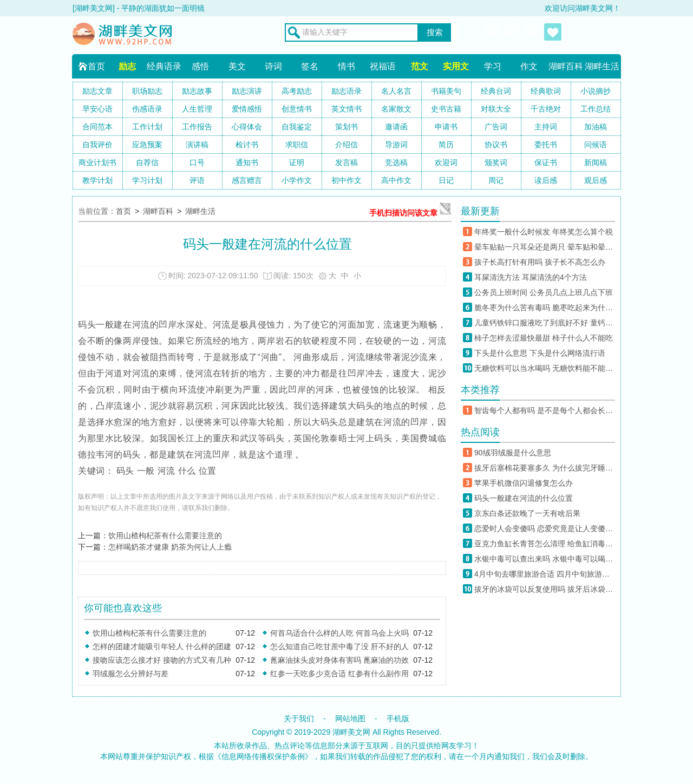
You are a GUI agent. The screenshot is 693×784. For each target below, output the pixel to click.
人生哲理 (197, 109)
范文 (420, 66)
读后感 (546, 180)
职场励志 (147, 91)
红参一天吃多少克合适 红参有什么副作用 (339, 674)
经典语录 (164, 66)
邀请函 (396, 127)
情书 (346, 66)
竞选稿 (396, 162)
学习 (493, 66)
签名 (310, 66)
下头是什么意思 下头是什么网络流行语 (540, 353)
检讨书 (247, 145)
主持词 (546, 127)
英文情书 (346, 109)
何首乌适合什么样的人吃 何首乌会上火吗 (339, 633)
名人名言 (396, 91)
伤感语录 (147, 109)
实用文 (456, 66)
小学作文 (297, 180)
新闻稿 (596, 162)
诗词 (273, 66)
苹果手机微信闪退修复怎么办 (524, 483)
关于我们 (299, 718)
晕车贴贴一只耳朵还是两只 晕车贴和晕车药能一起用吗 (545, 247)
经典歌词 (546, 91)
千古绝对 (546, 109)
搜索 (435, 32)
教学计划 (97, 180)
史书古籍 (446, 109)
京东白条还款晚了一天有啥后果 (527, 513)
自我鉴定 (297, 127)
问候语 (596, 145)
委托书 (546, 145)
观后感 (596, 180)
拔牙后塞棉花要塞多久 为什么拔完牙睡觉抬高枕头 (545, 468)
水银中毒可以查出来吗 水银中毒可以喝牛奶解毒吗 (545, 559)
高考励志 (297, 91)
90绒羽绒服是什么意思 (513, 453)
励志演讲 (247, 91)
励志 (127, 66)
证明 (297, 162)
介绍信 (346, 145)
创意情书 (297, 109)
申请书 (446, 127)
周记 (496, 180)
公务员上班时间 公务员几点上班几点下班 (544, 292)
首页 (96, 66)
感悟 (200, 66)
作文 (529, 66)
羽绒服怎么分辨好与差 (130, 674)
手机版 (398, 718)
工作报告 (197, 127)
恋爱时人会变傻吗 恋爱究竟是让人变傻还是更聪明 (545, 528)
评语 (197, 180)
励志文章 (97, 91)
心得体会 (247, 127)
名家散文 (396, 109)
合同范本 (97, 127)
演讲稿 (197, 145)
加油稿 (596, 127)
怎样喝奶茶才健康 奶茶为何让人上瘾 (170, 547)
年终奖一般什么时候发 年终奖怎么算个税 (544, 232)
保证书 (546, 162)
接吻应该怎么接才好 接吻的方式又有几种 (162, 660)
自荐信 (147, 162)
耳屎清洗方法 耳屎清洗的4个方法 (531, 277)
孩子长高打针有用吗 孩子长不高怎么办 (540, 262)
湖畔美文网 (351, 732)
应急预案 (147, 145)
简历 (446, 145)
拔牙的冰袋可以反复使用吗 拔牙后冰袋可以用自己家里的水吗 (545, 589)
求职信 (297, 145)
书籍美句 (446, 91)
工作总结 (596, 109)
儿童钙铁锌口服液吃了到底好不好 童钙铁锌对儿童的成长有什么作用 (545, 323)
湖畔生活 (602, 66)
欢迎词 (446, 162)
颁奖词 (496, 162)
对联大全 (496, 109)
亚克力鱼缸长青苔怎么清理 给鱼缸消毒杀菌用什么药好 (545, 544)
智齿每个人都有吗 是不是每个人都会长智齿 (545, 410)
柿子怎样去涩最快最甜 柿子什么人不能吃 (544, 338)
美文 (237, 66)
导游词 (396, 145)
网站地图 (350, 718)
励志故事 (197, 91)
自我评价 (97, 145)
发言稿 (346, 162)
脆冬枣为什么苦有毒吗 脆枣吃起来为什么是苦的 (545, 308)
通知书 (247, 162)
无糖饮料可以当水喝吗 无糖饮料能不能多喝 (545, 368)
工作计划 (147, 127)
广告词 (496, 127)
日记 (446, 180)
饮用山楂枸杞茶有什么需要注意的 (165, 535)
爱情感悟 (247, 109)
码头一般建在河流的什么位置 (524, 498)
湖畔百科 (566, 66)
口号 (197, 162)
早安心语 (97, 109)
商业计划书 (97, 162)
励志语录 (346, 91)
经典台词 (496, 91)
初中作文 (346, 180)
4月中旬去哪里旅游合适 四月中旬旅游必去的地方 (545, 574)
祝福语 (383, 66)
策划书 (346, 127)
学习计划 (147, 180)
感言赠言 (247, 180)
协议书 (496, 145)
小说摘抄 (596, 91)
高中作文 (396, 180)
